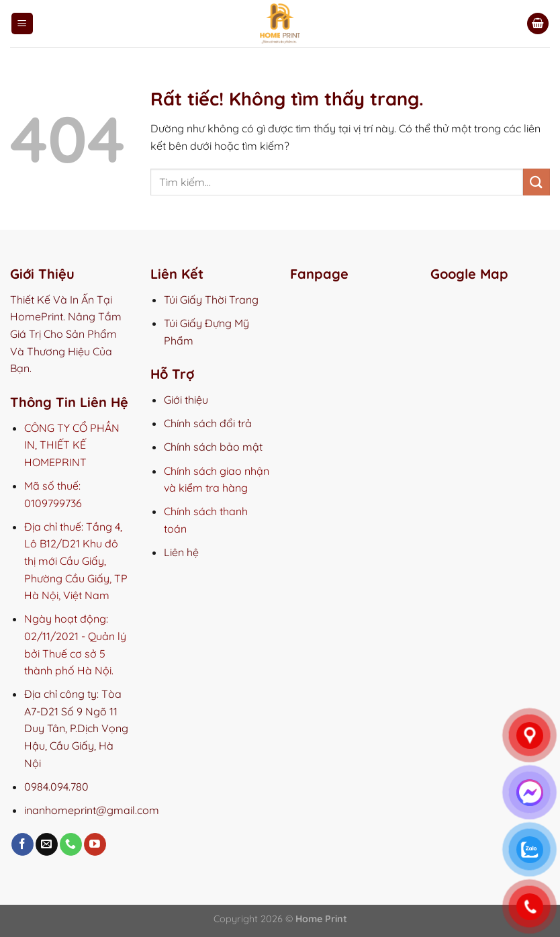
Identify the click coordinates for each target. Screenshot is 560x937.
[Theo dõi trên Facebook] (22, 844)
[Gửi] (536, 182)
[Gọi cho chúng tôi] (71, 844)
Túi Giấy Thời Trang (211, 300)
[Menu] (22, 24)
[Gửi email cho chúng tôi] (47, 844)
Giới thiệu (186, 400)
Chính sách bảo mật (213, 447)
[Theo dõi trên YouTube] (95, 844)
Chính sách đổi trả (208, 423)
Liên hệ (181, 552)
